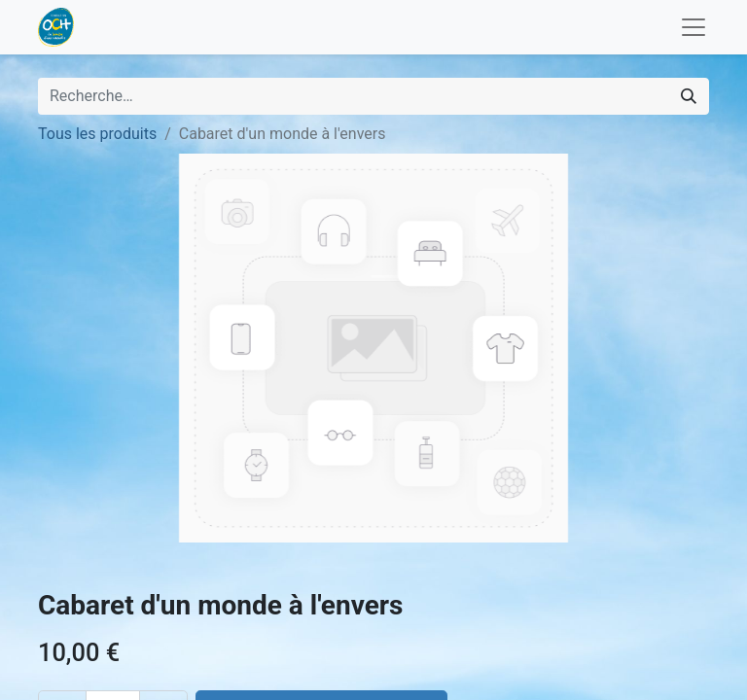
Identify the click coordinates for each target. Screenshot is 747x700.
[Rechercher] (689, 96)
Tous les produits (97, 134)
